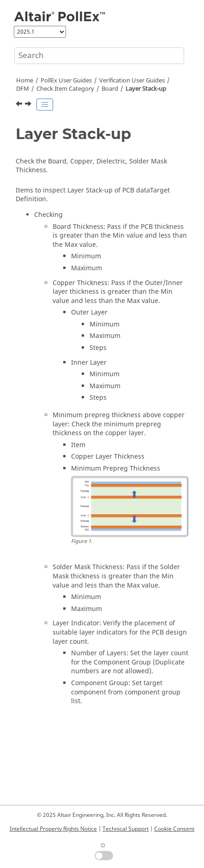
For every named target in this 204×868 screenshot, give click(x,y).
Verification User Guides (132, 81)
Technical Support (126, 829)
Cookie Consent (174, 829)
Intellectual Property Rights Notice (53, 829)
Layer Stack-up (146, 89)
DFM (23, 89)
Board (110, 89)
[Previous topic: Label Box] (20, 105)
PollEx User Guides (66, 81)
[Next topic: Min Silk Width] (29, 105)
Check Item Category (65, 89)
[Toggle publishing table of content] (45, 105)
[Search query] (99, 56)
